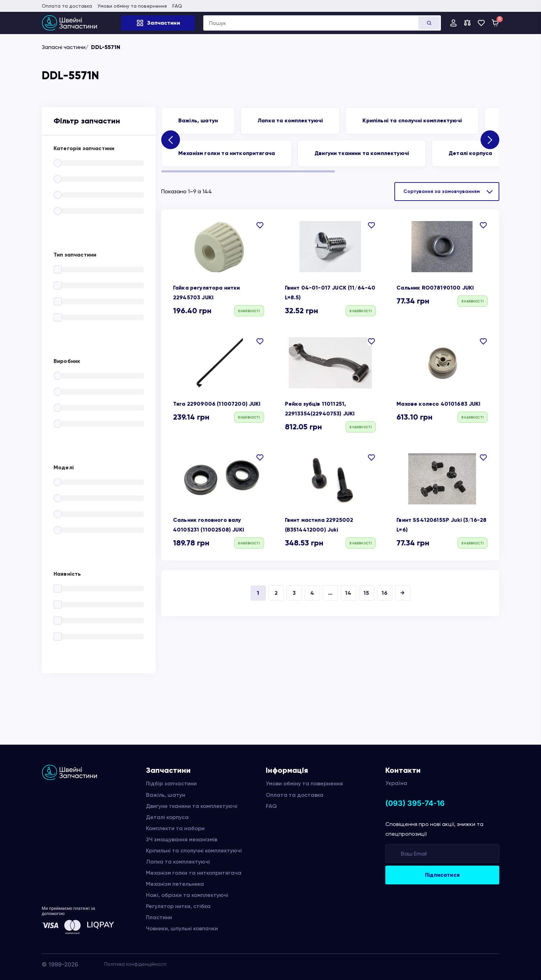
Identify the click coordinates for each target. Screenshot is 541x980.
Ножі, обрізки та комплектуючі (187, 895)
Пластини (159, 917)
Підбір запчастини (171, 783)
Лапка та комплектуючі (290, 120)
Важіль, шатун (198, 120)
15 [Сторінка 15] (366, 593)
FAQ (177, 6)
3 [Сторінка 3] (294, 593)
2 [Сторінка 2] (276, 593)
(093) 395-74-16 (415, 803)
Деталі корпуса (470, 153)
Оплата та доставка (67, 6)
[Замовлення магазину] (447, 192)
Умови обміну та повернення (132, 6)
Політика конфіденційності (135, 964)
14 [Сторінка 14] (348, 593)
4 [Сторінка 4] (312, 593)
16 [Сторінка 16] (384, 593)
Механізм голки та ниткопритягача (227, 153)
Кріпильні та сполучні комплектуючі (194, 851)
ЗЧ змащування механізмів (182, 839)
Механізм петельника (175, 884)
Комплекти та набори (175, 828)
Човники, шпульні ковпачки (182, 928)
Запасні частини (64, 47)
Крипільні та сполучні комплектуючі (412, 120)
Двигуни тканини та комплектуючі (362, 153)
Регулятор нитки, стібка (178, 906)
